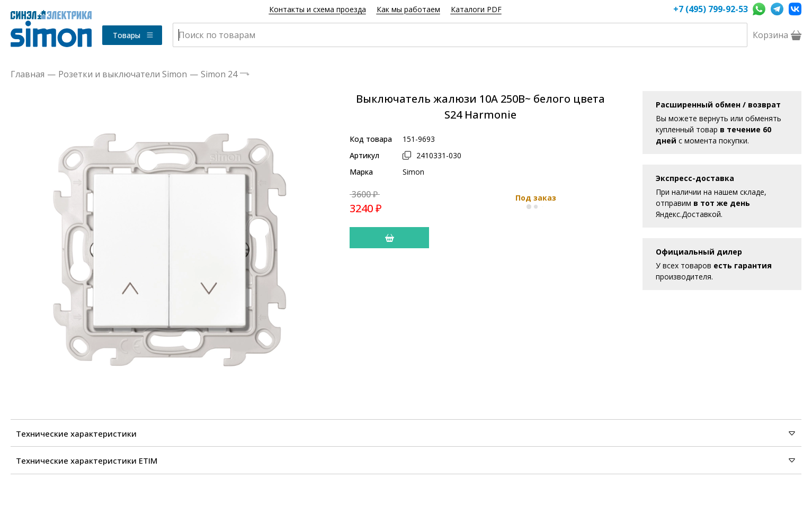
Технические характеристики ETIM (406, 460)
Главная (28, 74)
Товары (133, 35)
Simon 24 (219, 74)
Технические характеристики (406, 433)
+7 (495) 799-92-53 (710, 9)
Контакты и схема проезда (318, 9)
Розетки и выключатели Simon (123, 74)
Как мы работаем (408, 9)
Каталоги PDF (476, 9)
